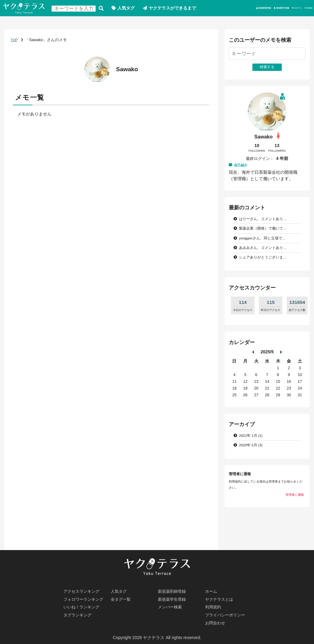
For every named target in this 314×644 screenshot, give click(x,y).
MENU (304, 25)
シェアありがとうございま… (265, 276)
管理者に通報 (295, 514)
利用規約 (214, 605)
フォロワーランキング (85, 597)
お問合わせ (216, 623)
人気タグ (131, 9)
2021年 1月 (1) (252, 455)
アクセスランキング (83, 588)
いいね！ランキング (83, 605)
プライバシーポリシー (227, 614)
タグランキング (79, 614)
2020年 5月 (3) (252, 464)
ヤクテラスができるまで (177, 9)
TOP (14, 56)
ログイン (277, 25)
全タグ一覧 (122, 597)
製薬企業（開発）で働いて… (265, 246)
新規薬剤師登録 (198, 25)
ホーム (212, 588)
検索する (105, 9)
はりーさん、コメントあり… (265, 236)
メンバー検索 (171, 605)
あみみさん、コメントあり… (265, 266)
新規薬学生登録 (241, 25)
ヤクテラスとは (220, 597)
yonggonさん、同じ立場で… (265, 256)
